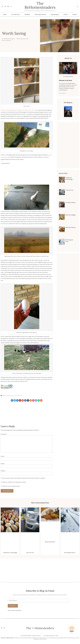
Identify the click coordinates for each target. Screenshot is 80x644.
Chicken (9, 396)
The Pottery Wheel (70, 203)
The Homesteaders (40, 5)
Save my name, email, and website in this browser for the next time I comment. (24, 478)
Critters (66, 14)
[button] (77, 7)
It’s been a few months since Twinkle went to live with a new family (19, 110)
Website (3, 471)
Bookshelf (27, 14)
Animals (4, 396)
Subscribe (13, 606)
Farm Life (17, 396)
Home (5, 14)
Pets (21, 396)
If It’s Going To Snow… (70, 553)
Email (3, 464)
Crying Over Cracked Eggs (10, 553)
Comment (4, 434)
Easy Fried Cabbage (71, 215)
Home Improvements (40, 14)
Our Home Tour (16, 14)
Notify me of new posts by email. (11, 486)
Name (3, 456)
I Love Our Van (69, 190)
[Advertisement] (27, 174)
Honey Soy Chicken (71, 227)
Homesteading (55, 14)
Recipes (75, 14)
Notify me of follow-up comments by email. (14, 482)
